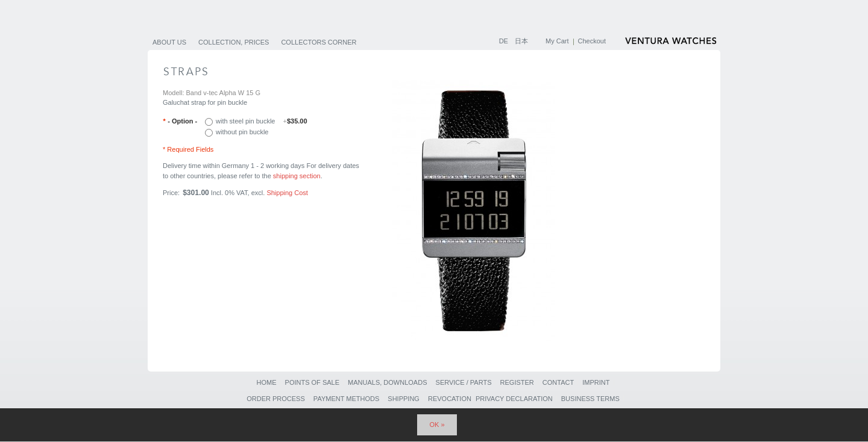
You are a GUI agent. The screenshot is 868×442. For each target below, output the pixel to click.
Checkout (592, 41)
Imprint (596, 382)
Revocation (450, 399)
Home (266, 382)
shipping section (297, 176)
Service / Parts (464, 382)
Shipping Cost (287, 193)
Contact (558, 382)
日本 (521, 41)
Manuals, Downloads (387, 382)
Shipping (404, 399)
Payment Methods (346, 399)
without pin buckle (242, 132)
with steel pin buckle (262, 121)
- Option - (180, 121)
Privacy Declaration (514, 399)
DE (505, 41)
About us (169, 42)
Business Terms (590, 399)
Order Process (276, 399)
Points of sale (312, 382)
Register (517, 382)
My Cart (557, 41)
